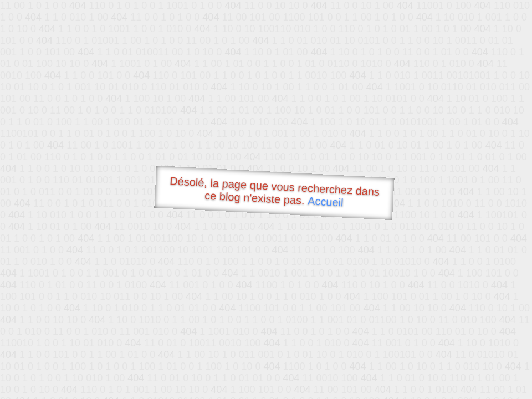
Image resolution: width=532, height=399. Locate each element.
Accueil (326, 201)
